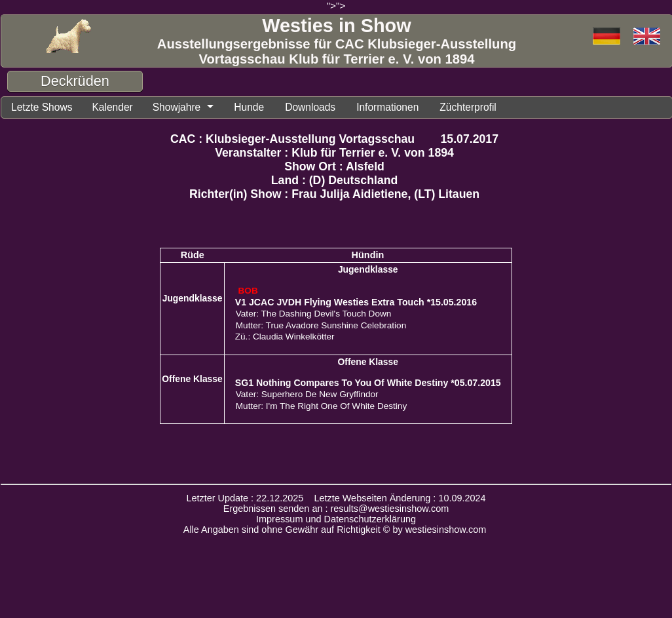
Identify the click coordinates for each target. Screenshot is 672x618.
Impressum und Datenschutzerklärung (336, 521)
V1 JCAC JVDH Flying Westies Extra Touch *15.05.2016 (356, 304)
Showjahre (191, 108)
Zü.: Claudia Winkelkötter (285, 338)
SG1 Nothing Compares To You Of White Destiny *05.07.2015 (368, 385)
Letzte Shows (45, 108)
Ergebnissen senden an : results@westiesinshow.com (336, 511)
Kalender (121, 108)
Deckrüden (75, 81)
